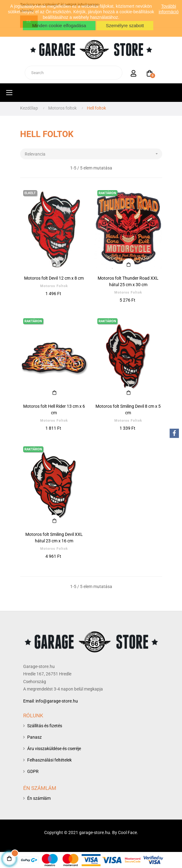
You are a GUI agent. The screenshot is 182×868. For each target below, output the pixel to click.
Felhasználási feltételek (49, 760)
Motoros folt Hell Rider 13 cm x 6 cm (54, 409)
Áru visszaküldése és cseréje (54, 749)
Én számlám (39, 798)
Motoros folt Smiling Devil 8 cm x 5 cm (128, 409)
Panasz (34, 737)
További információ (169, 9)
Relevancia (93, 154)
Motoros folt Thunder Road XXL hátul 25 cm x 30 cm (128, 281)
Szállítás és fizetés (45, 726)
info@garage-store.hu (57, 701)
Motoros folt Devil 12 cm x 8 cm (54, 278)
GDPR (33, 771)
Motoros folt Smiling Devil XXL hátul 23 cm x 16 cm (54, 538)
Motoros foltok (54, 286)
